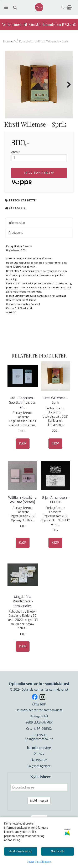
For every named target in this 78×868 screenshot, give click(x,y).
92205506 (39, 756)
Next (67, 85)
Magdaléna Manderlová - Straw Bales (23, 622)
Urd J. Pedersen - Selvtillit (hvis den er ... (23, 423)
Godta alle (58, 851)
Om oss (39, 774)
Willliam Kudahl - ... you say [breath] (23, 521)
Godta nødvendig (20, 851)
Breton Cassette (22, 221)
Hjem (7, 42)
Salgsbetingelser (39, 787)
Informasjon (17, 244)
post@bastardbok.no (39, 760)
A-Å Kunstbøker (24, 42)
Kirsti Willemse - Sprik (53, 42)
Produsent (16, 253)
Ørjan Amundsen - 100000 (55, 521)
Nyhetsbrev (39, 781)
